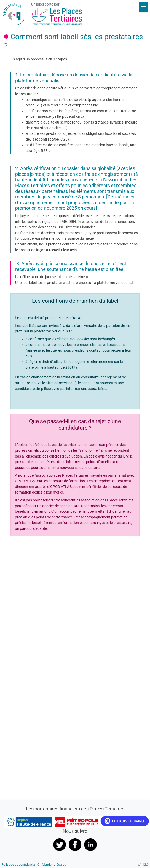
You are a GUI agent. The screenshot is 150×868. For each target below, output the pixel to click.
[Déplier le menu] (143, 7)
